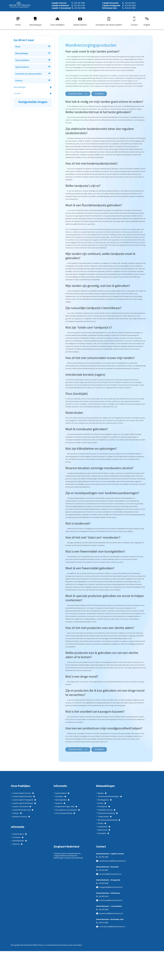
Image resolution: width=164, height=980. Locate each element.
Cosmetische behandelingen (108, 797)
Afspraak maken (75, 94)
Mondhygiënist (103, 800)
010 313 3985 (104, 923)
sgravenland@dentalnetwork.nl (111, 913)
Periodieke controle (105, 810)
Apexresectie (103, 830)
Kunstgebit (102, 833)
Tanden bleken (103, 817)
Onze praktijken (33, 60)
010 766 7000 (104, 857)
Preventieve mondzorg (106, 813)
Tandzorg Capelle (60, 853)
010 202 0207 (104, 870)
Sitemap (63, 945)
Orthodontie (102, 807)
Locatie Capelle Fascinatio (22, 797)
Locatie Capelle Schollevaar (23, 803)
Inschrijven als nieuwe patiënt (33, 73)
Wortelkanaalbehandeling (108, 820)
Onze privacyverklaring (64, 813)
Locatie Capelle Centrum (22, 793)
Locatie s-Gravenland (20, 807)
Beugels (101, 793)
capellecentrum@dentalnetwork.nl (113, 861)
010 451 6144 (104, 896)
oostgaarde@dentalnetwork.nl (111, 887)
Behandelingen (33, 53)
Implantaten (103, 827)
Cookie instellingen (75, 945)
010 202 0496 (104, 910)
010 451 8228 (104, 883)
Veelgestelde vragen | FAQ (65, 807)
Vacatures (16, 844)
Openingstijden (18, 841)
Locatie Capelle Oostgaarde (23, 800)
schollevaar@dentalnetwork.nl (111, 900)
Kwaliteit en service (20, 817)
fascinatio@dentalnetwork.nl (110, 874)
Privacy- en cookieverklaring (48, 945)
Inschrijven (99, 94)
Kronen (101, 803)
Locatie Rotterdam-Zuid (22, 810)
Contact (33, 80)
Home (33, 46)
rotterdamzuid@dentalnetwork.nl (112, 927)
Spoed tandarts (33, 66)
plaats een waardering (74, 858)
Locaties (17, 93)
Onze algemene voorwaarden (66, 810)
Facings (101, 823)
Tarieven (16, 813)
